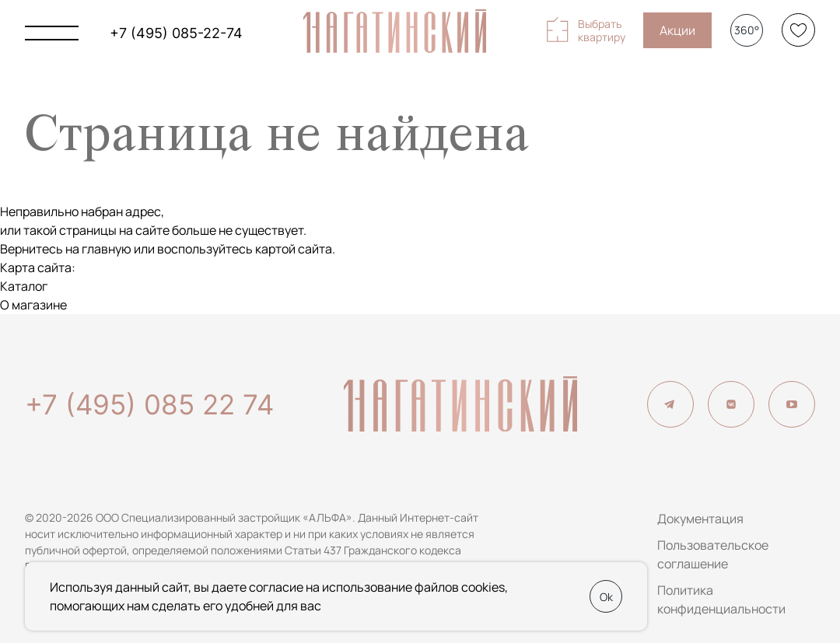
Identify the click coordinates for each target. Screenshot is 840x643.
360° (747, 30)
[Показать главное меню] (52, 33)
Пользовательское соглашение (713, 554)
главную (107, 249)
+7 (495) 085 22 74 (149, 404)
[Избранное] (798, 30)
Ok (606, 597)
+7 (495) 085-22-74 (176, 33)
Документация (700, 519)
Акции (677, 30)
